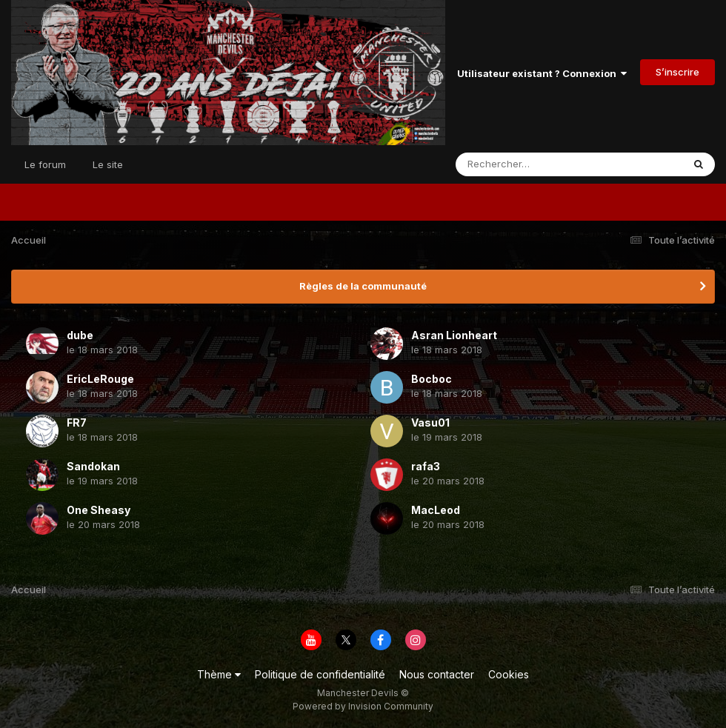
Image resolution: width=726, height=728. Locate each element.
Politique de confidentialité (320, 674)
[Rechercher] (526, 164)
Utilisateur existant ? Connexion (542, 73)
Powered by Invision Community (363, 706)
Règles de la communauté (363, 286)
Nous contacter (437, 674)
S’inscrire (677, 72)
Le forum (45, 164)
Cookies (509, 674)
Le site (108, 164)
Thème (219, 674)
